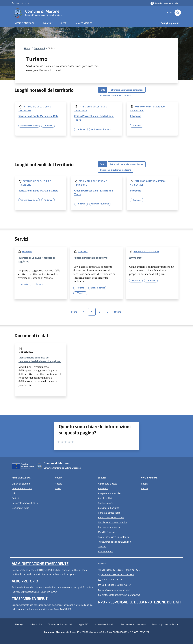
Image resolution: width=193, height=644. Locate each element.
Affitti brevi (136, 258)
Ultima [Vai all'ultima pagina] (119, 313)
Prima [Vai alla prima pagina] (75, 313)
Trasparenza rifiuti (30, 598)
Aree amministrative (22, 488)
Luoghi (145, 484)
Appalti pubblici (106, 498)
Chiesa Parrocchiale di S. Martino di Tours (94, 118)
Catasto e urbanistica (109, 508)
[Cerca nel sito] (178, 13)
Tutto (103, 90)
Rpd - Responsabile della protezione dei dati (139, 602)
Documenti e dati (21, 508)
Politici (15, 498)
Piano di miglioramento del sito (165, 624)
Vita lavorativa (105, 551)
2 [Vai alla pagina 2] (101, 313)
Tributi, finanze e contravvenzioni (115, 542)
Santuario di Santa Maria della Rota (38, 116)
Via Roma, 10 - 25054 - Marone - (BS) (132, 569)
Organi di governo (21, 484)
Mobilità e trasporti (108, 532)
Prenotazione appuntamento (133, 624)
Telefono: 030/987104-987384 (116, 574)
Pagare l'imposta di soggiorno (91, 258)
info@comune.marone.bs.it (114, 590)
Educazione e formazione (111, 517)
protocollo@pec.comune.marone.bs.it (119, 595)
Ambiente (103, 488)
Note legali (20, 624)
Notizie (59, 484)
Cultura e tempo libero (109, 513)
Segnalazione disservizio (105, 624)
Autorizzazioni (105, 503)
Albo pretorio (25, 581)
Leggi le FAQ (83, 624)
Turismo (27, 252)
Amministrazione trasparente (40, 564)
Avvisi (58, 488)
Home (27, 48)
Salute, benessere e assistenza (113, 537)
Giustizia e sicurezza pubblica (113, 522)
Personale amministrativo (25, 503)
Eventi (144, 488)
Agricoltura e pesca (108, 484)
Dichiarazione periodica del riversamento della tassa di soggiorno (40, 359)
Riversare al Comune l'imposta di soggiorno (36, 260)
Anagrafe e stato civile (109, 493)
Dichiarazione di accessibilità (60, 624)
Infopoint (135, 116)
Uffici (14, 493)
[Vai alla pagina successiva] (108, 312)
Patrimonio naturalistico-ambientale (127, 90)
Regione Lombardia (21, 3)
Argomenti (39, 48)
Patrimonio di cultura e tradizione (116, 95)
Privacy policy (36, 624)
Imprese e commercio (146, 252)
